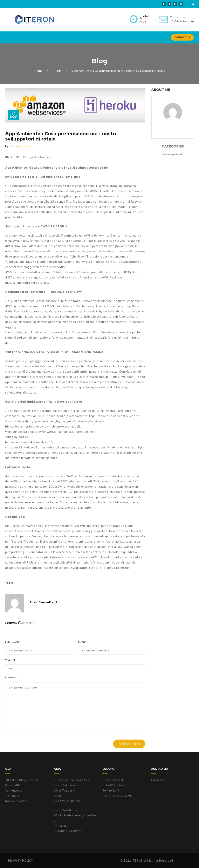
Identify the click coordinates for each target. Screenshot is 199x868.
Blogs (58, 71)
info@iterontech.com (182, 21)
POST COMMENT (129, 744)
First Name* (13, 642)
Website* (11, 660)
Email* (82, 642)
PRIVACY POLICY (21, 860)
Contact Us (182, 37)
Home (38, 71)
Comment (11, 677)
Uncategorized (43, 157)
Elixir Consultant (20, 146)
